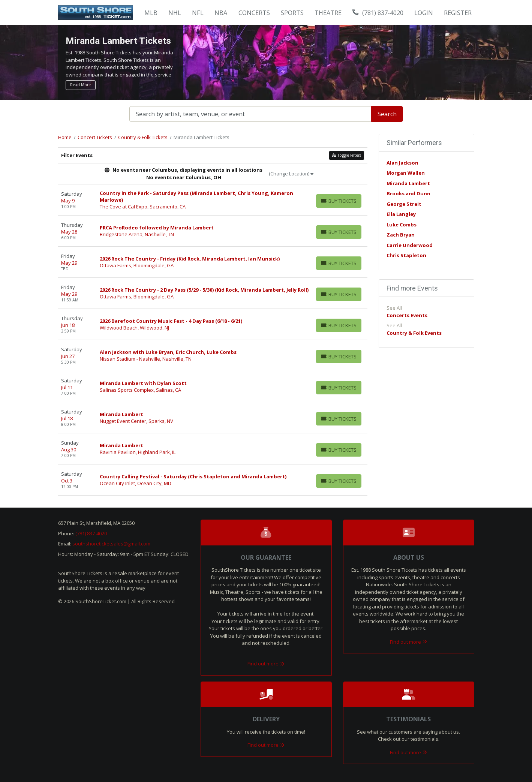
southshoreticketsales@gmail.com (111, 544)
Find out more (266, 664)
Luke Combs (402, 225)
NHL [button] (175, 13)
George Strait (404, 204)
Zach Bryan (401, 235)
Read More (80, 85)
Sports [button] (292, 13)
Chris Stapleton (406, 255)
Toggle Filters (346, 155)
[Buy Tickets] (339, 201)
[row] (213, 200)
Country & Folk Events (414, 333)
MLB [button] (151, 13)
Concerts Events (407, 315)
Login (424, 13)
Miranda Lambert (408, 183)
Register (458, 13)
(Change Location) (291, 174)
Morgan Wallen (406, 173)
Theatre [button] (328, 13)
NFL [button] (198, 13)
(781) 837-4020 (378, 13)
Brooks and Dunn (408, 193)
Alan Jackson (402, 163)
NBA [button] (221, 13)
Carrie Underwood (410, 245)
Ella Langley (401, 214)
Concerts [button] (254, 13)
